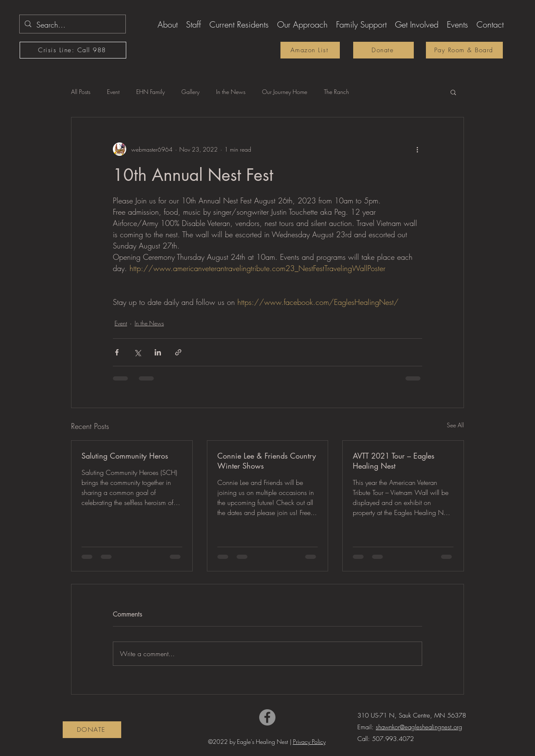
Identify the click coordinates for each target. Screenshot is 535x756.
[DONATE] (92, 730)
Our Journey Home (285, 92)
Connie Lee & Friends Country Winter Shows (267, 461)
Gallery (190, 92)
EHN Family (150, 92)
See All (455, 425)
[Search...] (72, 25)
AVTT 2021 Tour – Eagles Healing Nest (394, 461)
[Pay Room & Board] (464, 50)
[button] (168, 23)
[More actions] (417, 149)
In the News (231, 92)
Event (113, 92)
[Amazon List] (310, 50)
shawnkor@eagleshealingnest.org (419, 727)
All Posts (81, 92)
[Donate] (383, 50)
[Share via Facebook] (117, 352)
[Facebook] (267, 717)
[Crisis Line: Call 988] (73, 50)
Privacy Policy (309, 742)
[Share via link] (178, 352)
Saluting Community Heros (125, 456)
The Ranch (336, 92)
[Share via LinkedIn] (158, 352)
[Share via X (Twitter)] (137, 352)
